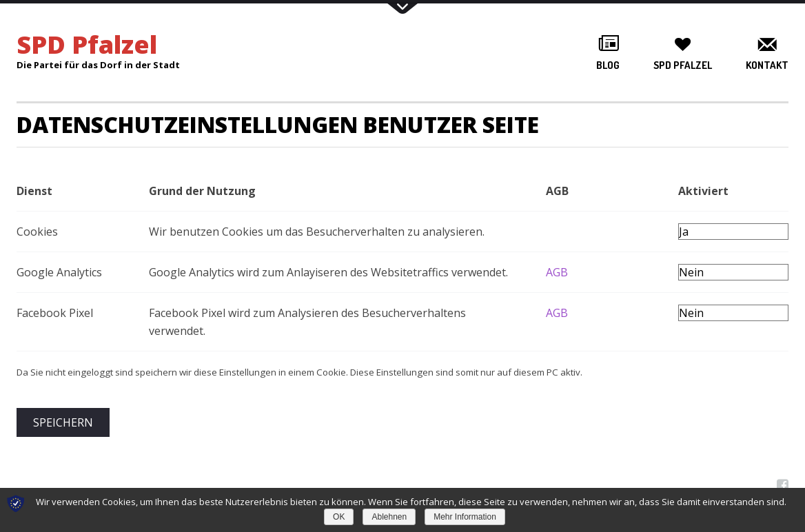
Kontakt (767, 65)
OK (339, 517)
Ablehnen (389, 517)
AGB (557, 272)
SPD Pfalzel (683, 65)
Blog (608, 65)
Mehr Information (465, 517)
